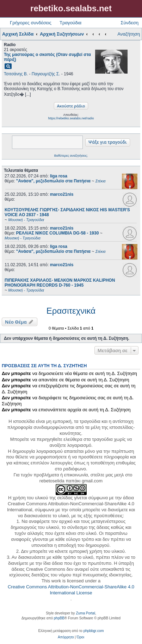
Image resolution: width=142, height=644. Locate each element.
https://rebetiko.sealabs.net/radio (71, 118)
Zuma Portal (85, 613)
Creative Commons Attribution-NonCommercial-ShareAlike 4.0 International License (71, 590)
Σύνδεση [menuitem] (129, 23)
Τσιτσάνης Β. (16, 74)
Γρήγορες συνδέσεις (31, 23)
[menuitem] (66, 637)
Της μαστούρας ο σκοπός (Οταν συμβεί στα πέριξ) (47, 57)
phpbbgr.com (94, 631)
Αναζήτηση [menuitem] (129, 34)
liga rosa (59, 176)
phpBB (59, 618)
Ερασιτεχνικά (71, 311)
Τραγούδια (70, 23)
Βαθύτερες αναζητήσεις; (71, 156)
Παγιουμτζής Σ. (46, 74)
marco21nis (62, 194)
